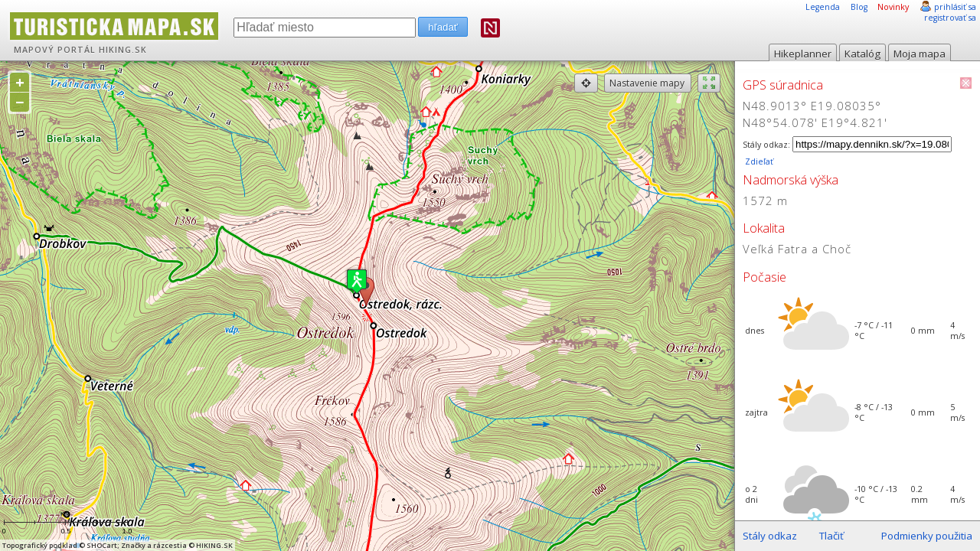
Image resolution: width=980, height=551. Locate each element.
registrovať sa (950, 18)
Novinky (893, 7)
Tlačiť (831, 536)
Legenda (823, 7)
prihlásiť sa (955, 7)
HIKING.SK (123, 50)
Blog (859, 7)
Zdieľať (758, 161)
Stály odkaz (770, 536)
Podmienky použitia (927, 536)
